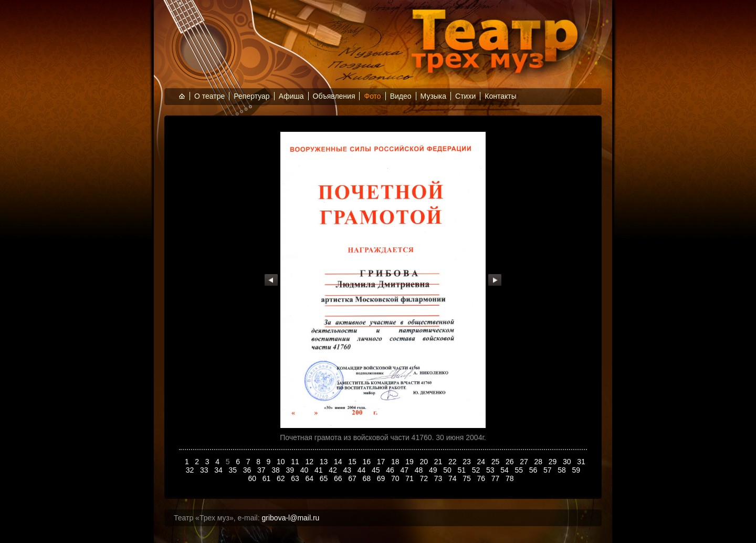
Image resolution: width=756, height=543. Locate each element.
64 (311, 478)
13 (325, 462)
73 (439, 478)
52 (477, 470)
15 (353, 462)
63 (296, 478)
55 (520, 470)
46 (391, 470)
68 (368, 478)
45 (377, 470)
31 (581, 462)
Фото (372, 96)
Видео (401, 96)
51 (463, 470)
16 (368, 462)
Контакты (500, 96)
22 (453, 462)
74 (453, 478)
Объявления (334, 96)
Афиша (291, 96)
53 (491, 470)
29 (554, 462)
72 (425, 478)
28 (539, 462)
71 (410, 478)
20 (425, 462)
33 (205, 470)
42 (334, 470)
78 (511, 478)
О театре (209, 96)
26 (511, 462)
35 (234, 470)
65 (325, 478)
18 (396, 462)
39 (291, 470)
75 (468, 478)
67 (353, 478)
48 (420, 470)
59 (577, 470)
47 (406, 470)
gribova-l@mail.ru (291, 518)
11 (296, 462)
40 (305, 470)
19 (410, 462)
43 (348, 470)
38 (276, 470)
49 (434, 470)
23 (468, 462)
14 (339, 462)
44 (363, 470)
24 (482, 462)
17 (382, 462)
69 (382, 478)
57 (548, 470)
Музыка (434, 96)
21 (439, 462)
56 (534, 470)
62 (282, 478)
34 (219, 470)
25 (496, 462)
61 (267, 478)
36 (248, 470)
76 (482, 478)
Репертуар (251, 96)
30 (568, 462)
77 (496, 478)
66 (339, 478)
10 (282, 462)
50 (448, 470)
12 (311, 462)
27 (525, 462)
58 (563, 470)
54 (505, 470)
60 (253, 478)
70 (396, 478)
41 (319, 470)
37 (262, 470)
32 (191, 470)
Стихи (465, 96)
